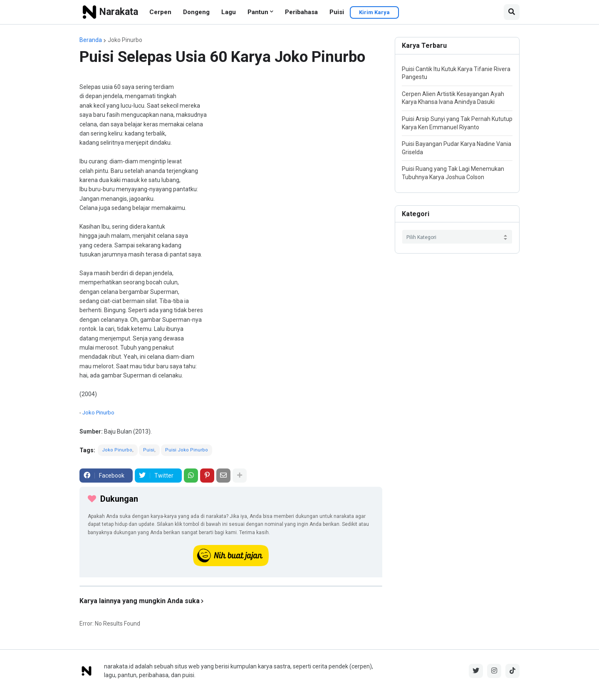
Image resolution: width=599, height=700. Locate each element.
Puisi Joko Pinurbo (187, 450)
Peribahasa (301, 12)
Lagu (229, 12)
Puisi (337, 12)
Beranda (91, 40)
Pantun (258, 12)
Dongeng (196, 12)
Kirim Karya (374, 12)
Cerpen (160, 12)
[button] (512, 12)
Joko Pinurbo (125, 40)
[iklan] (231, 586)
